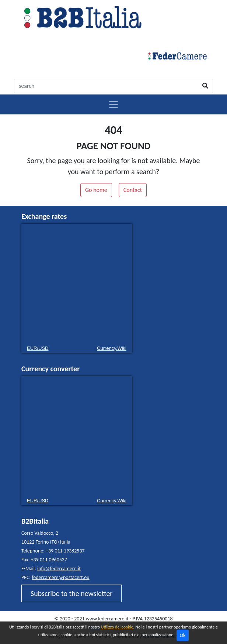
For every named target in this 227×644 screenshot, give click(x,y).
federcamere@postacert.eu (60, 577)
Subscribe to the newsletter (71, 593)
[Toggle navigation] (113, 104)
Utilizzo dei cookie (117, 627)
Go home (96, 190)
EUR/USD (38, 348)
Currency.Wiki (112, 348)
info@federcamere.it (59, 569)
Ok (183, 635)
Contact (133, 190)
